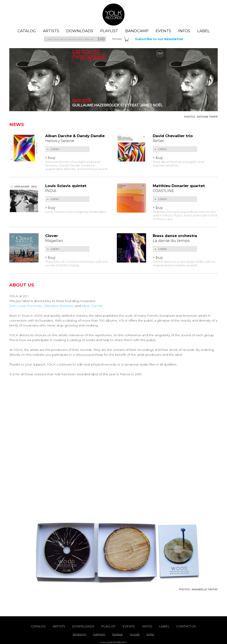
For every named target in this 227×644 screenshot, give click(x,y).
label (204, 31)
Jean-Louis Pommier (26, 306)
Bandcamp (137, 31)
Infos (184, 31)
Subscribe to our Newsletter (159, 39)
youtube (135, 634)
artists (51, 31)
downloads (80, 31)
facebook (117, 634)
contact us (186, 626)
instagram (99, 634)
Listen (55, 149)
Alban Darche (92, 306)
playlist (109, 31)
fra (117, 39)
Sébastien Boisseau (59, 306)
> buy (50, 158)
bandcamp (79, 634)
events (163, 31)
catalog (27, 31)
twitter (150, 634)
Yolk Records (113, 14)
